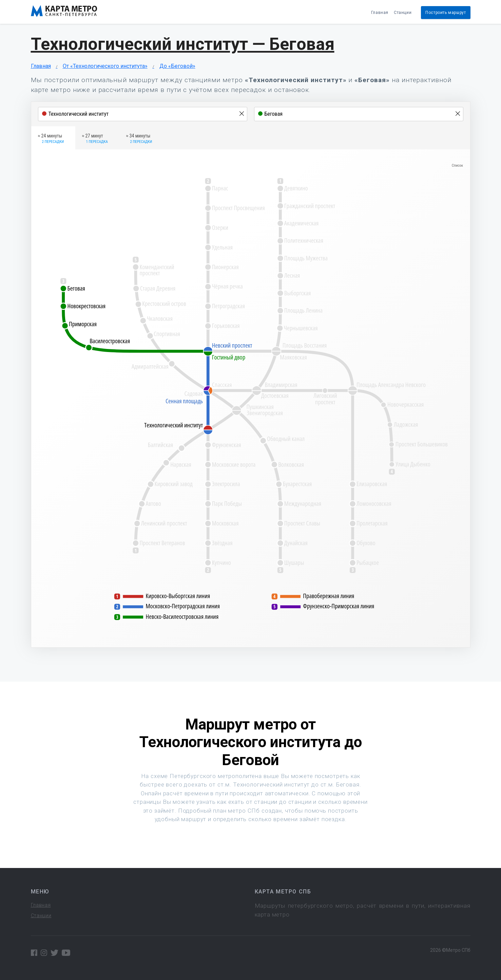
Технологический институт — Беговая (183, 44)
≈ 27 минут (95, 139)
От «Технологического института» (105, 66)
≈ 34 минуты (139, 139)
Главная (380, 13)
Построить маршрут (446, 13)
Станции (403, 13)
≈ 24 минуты (51, 139)
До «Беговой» (177, 66)
